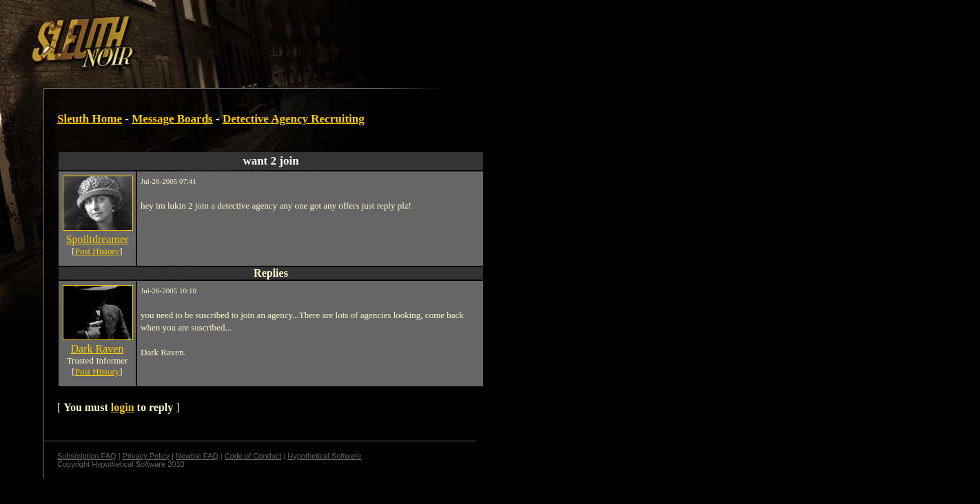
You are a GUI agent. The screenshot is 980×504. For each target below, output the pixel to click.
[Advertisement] (239, 36)
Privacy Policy (146, 456)
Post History (98, 251)
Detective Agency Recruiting (294, 119)
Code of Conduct (253, 456)
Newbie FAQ (197, 456)
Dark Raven (98, 349)
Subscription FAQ (87, 456)
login (123, 407)
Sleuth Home (90, 119)
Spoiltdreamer (98, 239)
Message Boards (172, 119)
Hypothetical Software (324, 456)
